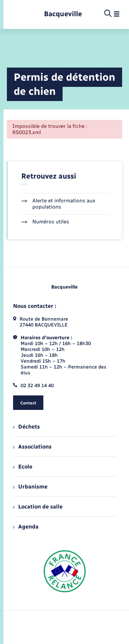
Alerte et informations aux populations (58, 204)
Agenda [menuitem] (26, 527)
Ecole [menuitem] (23, 467)
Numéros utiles (45, 222)
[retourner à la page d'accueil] (63, 14)
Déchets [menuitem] (26, 427)
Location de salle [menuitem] (38, 507)
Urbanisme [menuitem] (30, 487)
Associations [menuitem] (32, 447)
